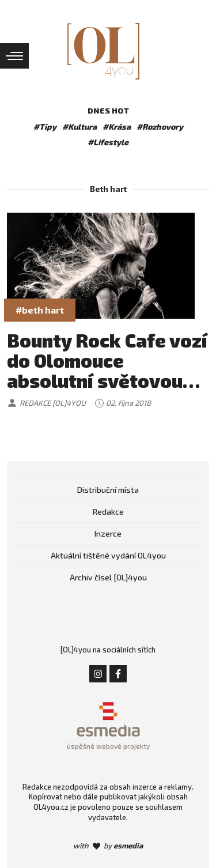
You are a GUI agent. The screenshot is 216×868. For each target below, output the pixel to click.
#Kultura (79, 127)
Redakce (108, 512)
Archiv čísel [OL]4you (108, 577)
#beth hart (40, 310)
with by (108, 846)
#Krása (117, 127)
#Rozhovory (160, 127)
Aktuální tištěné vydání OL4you (108, 555)
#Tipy (45, 127)
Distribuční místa (108, 490)
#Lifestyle (108, 142)
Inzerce (108, 533)
